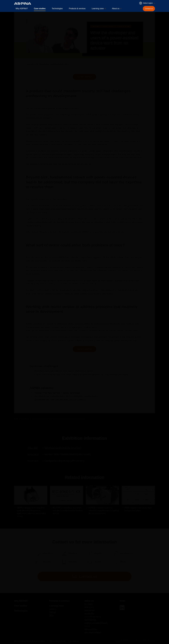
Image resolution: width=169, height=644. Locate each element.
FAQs (51, 615)
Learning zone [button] (98, 9)
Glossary (53, 612)
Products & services (77, 9)
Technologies (57, 9)
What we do (89, 607)
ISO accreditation (91, 629)
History (87, 626)
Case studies (40, 9)
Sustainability (89, 614)
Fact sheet (88, 604)
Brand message (90, 620)
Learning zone (56, 606)
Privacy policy (74, 641)
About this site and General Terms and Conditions (30, 641)
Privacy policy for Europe (58, 641)
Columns (53, 609)
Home (16, 419)
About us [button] (116, 9)
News (122, 601)
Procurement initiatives (93, 632)
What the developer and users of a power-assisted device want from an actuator (59, 419)
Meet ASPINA (90, 611)
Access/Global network (93, 617)
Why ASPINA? (22, 9)
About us (89, 601)
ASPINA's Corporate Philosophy (96, 623)
